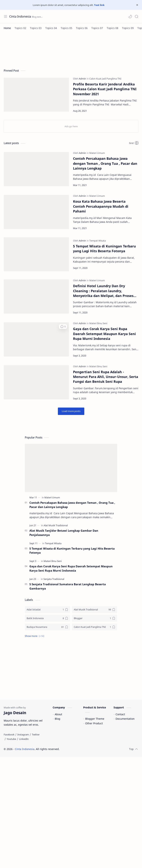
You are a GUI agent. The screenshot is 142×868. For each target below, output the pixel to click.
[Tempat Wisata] (98, 241)
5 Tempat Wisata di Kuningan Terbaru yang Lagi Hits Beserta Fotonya (104, 249)
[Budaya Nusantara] (47, 627)
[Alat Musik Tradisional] (56, 525)
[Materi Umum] (97, 153)
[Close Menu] (137, 5)
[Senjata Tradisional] (54, 579)
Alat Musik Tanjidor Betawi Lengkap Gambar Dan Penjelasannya (64, 533)
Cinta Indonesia (25, 749)
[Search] (136, 16)
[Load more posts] (71, 411)
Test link (99, 5)
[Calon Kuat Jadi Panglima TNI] (105, 79)
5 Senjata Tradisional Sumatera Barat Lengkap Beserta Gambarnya (68, 586)
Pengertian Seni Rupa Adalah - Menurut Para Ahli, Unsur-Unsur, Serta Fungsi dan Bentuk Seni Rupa (106, 377)
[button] (130, 16)
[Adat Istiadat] (47, 610)
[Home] (7, 28)
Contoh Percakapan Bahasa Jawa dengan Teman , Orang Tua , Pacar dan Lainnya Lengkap (105, 163)
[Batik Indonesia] (47, 618)
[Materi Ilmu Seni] (98, 323)
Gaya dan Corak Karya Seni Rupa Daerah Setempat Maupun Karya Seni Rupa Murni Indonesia (104, 334)
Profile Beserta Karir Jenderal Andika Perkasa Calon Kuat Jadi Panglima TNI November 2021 (105, 89)
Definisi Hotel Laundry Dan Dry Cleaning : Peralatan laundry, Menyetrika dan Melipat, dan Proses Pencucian (103, 291)
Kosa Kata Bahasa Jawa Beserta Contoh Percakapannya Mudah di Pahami (101, 206)
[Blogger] (95, 618)
